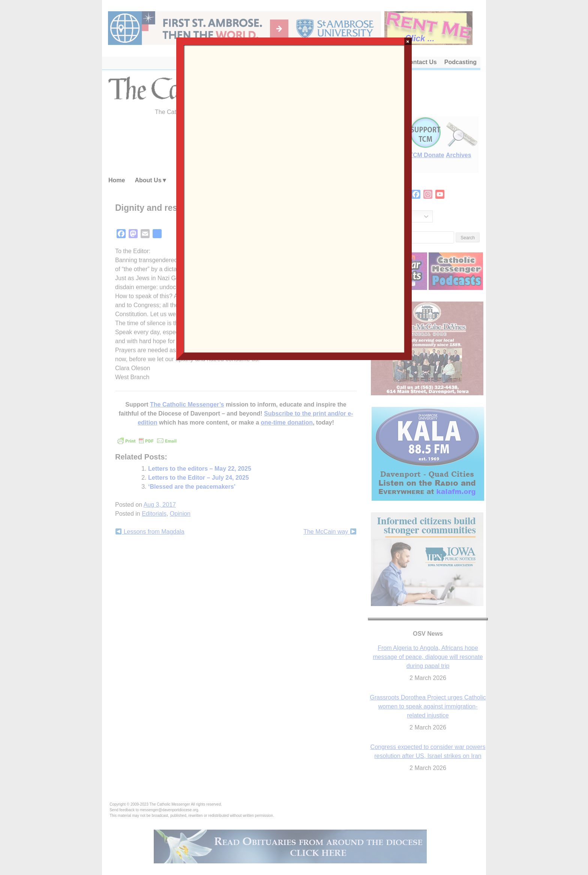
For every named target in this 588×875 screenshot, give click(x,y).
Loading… (294, 198)
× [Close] (408, 41)
